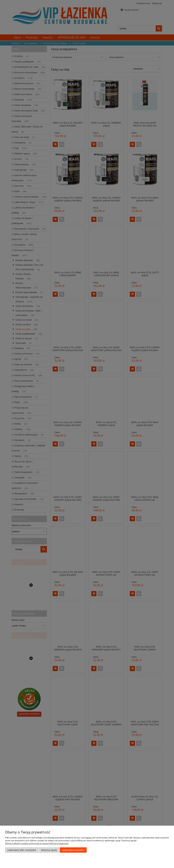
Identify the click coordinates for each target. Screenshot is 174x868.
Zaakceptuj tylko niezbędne (22, 850)
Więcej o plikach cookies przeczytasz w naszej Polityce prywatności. (37, 843)
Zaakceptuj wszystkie (73, 850)
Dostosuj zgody (49, 850)
